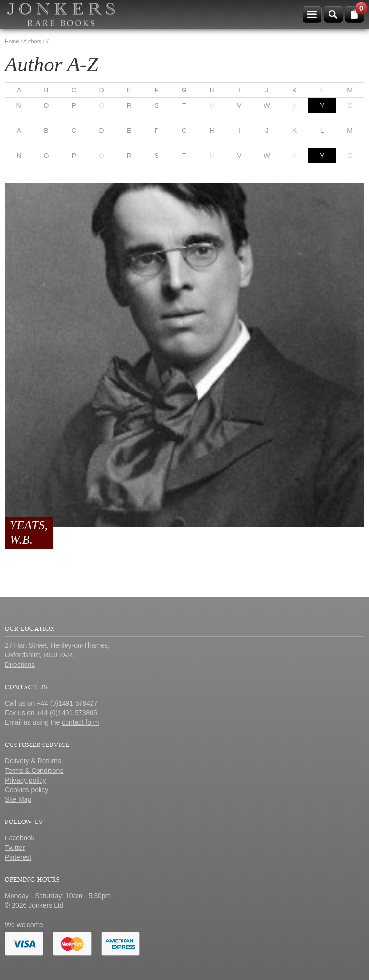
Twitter (15, 848)
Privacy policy (26, 780)
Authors (32, 41)
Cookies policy (26, 790)
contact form (80, 722)
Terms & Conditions (34, 771)
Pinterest (18, 857)
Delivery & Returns (33, 761)
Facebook (20, 838)
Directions (20, 665)
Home (12, 41)
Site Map (18, 799)
